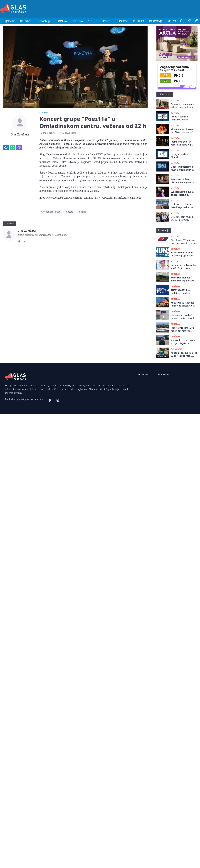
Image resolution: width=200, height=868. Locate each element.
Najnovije (9, 21)
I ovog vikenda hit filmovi (180, 156)
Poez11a (82, 212)
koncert (69, 212)
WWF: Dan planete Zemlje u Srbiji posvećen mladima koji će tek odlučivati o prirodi (183, 279)
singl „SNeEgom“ (121, 187)
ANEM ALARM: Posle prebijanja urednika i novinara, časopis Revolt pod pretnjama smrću (183, 292)
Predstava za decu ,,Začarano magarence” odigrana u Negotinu (183, 181)
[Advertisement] (143, 8)
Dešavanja (156, 21)
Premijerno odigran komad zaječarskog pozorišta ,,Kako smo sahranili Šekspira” (182, 143)
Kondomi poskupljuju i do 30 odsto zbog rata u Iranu (184, 354)
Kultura (139, 21)
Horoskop (121, 21)
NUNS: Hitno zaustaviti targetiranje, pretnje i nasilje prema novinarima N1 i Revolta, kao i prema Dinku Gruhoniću (184, 254)
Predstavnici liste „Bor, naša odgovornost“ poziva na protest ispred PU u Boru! (183, 329)
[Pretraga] (182, 21)
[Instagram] (24, 242)
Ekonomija (44, 21)
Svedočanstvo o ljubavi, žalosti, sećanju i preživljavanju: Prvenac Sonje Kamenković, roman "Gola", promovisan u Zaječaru (183, 193)
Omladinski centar (51, 212)
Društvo (26, 21)
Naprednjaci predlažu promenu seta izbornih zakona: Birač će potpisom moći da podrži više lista (184, 317)
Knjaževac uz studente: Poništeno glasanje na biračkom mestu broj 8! (183, 304)
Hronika (61, 21)
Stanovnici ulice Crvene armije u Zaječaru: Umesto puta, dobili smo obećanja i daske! (184, 342)
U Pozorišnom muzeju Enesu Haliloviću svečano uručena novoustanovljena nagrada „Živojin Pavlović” (182, 218)
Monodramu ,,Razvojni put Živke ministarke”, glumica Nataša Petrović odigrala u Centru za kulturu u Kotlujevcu (183, 131)
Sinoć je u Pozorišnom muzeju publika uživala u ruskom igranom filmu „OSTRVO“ (183, 168)
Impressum (143, 374)
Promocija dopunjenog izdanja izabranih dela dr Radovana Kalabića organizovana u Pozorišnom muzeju (183, 106)
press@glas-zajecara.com (30, 399)
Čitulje (92, 21)
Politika (77, 21)
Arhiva (172, 21)
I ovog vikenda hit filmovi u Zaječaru (180, 118)
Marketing (164, 374)
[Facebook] (189, 21)
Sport (106, 21)
